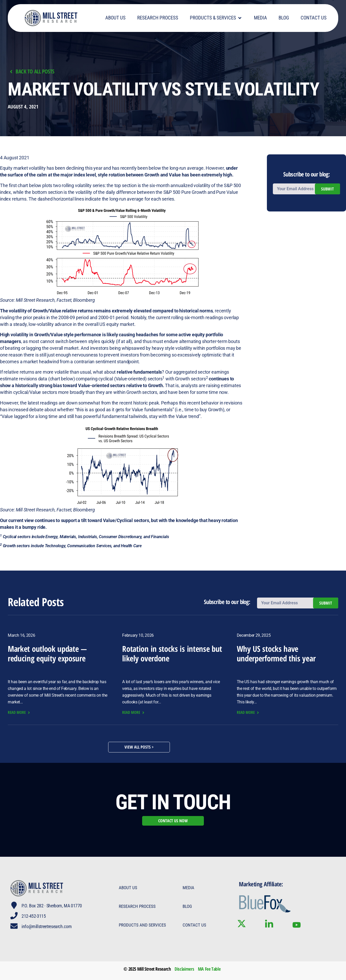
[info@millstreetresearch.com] (14, 926)
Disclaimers (184, 969)
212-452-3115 (34, 916)
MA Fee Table (209, 969)
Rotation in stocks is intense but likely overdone (172, 653)
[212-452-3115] (14, 916)
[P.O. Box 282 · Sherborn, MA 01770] (14, 905)
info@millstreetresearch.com (47, 926)
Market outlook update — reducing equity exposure (47, 653)
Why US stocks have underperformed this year (276, 653)
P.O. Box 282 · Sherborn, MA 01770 (52, 906)
